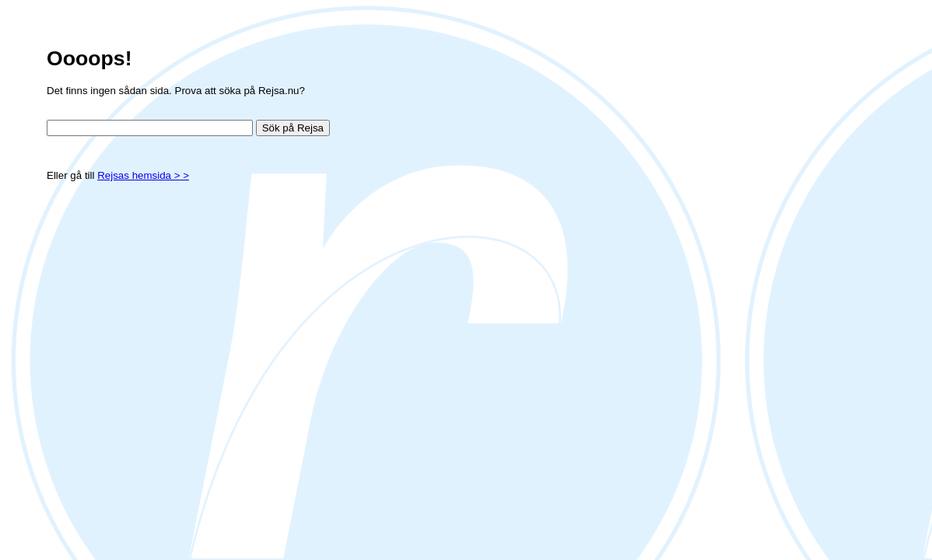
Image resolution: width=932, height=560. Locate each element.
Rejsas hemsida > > (143, 175)
